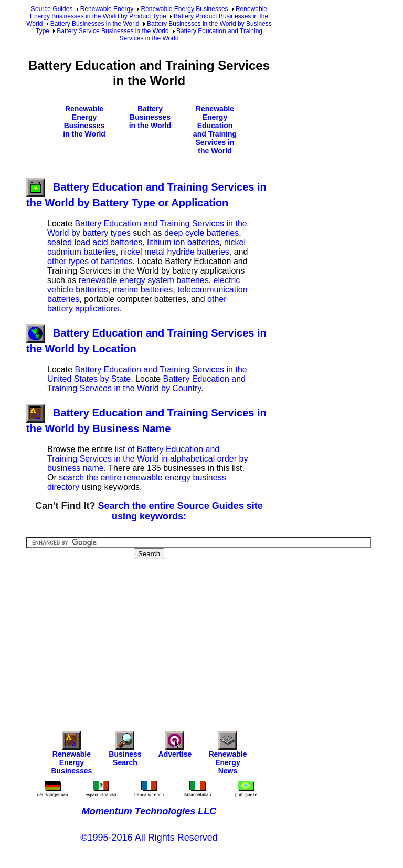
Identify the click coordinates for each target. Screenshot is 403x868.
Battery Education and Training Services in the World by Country (146, 384)
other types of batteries (90, 261)
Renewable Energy (107, 9)
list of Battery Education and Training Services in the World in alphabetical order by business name (147, 459)
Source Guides (52, 9)
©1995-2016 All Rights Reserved (149, 838)
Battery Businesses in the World (95, 24)
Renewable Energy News (227, 755)
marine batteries (143, 290)
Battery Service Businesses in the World (113, 31)
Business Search (125, 751)
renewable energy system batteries (144, 280)
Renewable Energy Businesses (184, 9)
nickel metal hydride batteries (175, 252)
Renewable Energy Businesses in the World (84, 121)
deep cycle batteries (201, 233)
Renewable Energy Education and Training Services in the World (215, 130)
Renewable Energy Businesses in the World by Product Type (149, 13)
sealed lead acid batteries (95, 242)
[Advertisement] (215, 638)
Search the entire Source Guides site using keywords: (181, 511)
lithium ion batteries (183, 242)
